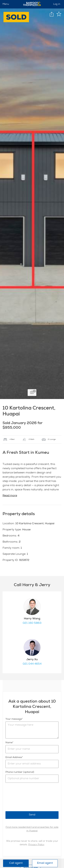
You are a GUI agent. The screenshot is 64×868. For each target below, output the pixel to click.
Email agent (45, 863)
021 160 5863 (32, 623)
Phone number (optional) (20, 772)
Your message (14, 719)
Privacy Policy (36, 845)
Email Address (14, 757)
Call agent (16, 863)
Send (32, 815)
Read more (10, 496)
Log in (57, 4)
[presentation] (31, 797)
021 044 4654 (32, 664)
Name (9, 743)
